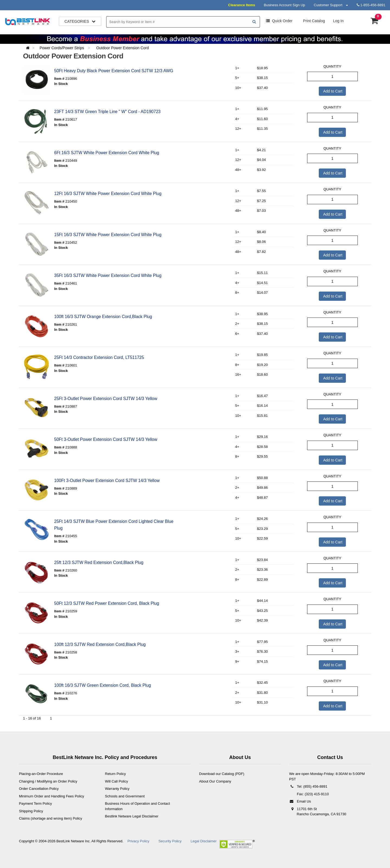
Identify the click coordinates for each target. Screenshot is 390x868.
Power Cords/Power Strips (62, 48)
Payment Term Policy (35, 803)
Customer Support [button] (331, 5)
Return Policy (116, 774)
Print (313, 21)
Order (279, 21)
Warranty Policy (117, 789)
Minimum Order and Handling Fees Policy (52, 796)
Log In (338, 21)
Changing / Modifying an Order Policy (48, 781)
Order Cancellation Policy (39, 789)
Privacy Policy (138, 841)
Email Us (300, 801)
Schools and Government (125, 796)
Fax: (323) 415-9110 (312, 794)
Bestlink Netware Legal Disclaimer (132, 816)
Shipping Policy (31, 811)
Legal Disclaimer (204, 841)
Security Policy (170, 841)
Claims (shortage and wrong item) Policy (51, 818)
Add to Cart (332, 91)
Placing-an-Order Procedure (41, 774)
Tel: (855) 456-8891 (308, 786)
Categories (80, 21)
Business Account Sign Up (284, 5)
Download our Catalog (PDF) (222, 774)
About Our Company (215, 781)
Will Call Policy (117, 781)
